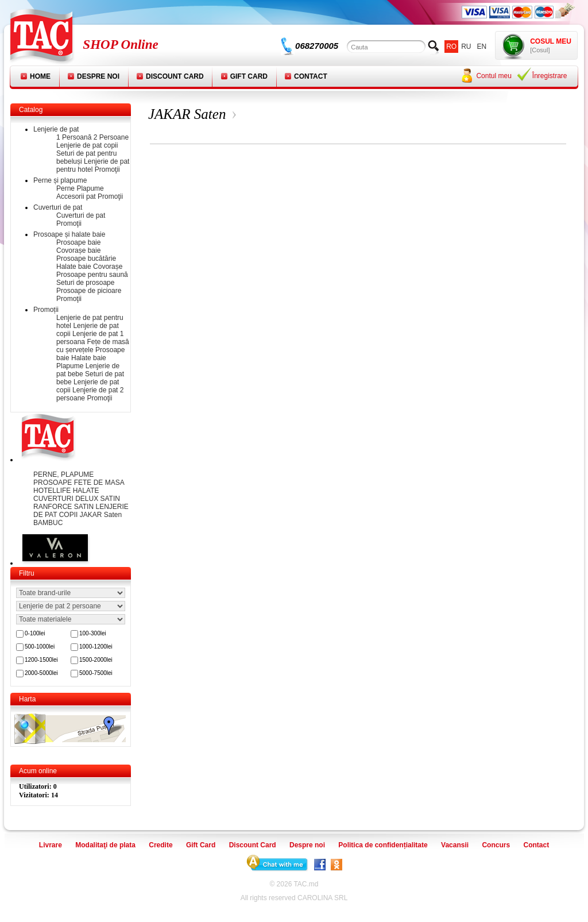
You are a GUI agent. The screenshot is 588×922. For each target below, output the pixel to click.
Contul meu (494, 76)
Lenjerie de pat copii (87, 145)
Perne (65, 188)
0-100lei (35, 633)
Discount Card (175, 76)
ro (451, 47)
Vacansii (455, 845)
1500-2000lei (96, 660)
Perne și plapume (60, 180)
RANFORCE (54, 507)
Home (40, 76)
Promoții (46, 310)
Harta (27, 699)
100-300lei (93, 633)
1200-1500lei (41, 660)
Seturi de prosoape (85, 283)
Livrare (51, 845)
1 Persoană (74, 137)
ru (466, 47)
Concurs (496, 845)
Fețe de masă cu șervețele (93, 346)
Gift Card (249, 76)
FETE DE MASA (99, 483)
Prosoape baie (78, 242)
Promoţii (107, 169)
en (482, 47)
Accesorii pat (76, 196)
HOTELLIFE (53, 491)
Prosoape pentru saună (92, 275)
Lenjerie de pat (56, 129)
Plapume (90, 188)
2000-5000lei (41, 673)
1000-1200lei (96, 647)
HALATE (86, 491)
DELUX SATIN (98, 499)
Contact (311, 76)
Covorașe (108, 267)
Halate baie (74, 267)
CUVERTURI (54, 499)
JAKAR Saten (101, 515)
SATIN (85, 507)
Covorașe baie (78, 250)
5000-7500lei (96, 673)
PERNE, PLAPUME (63, 474)
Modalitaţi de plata (105, 845)
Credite (160, 845)
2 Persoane (111, 137)
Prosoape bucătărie (86, 259)
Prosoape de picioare (89, 291)
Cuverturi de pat (58, 207)
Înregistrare (550, 76)
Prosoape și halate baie (69, 234)
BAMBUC (48, 523)
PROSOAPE (54, 483)
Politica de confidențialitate (383, 845)
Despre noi (98, 76)
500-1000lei (40, 647)
